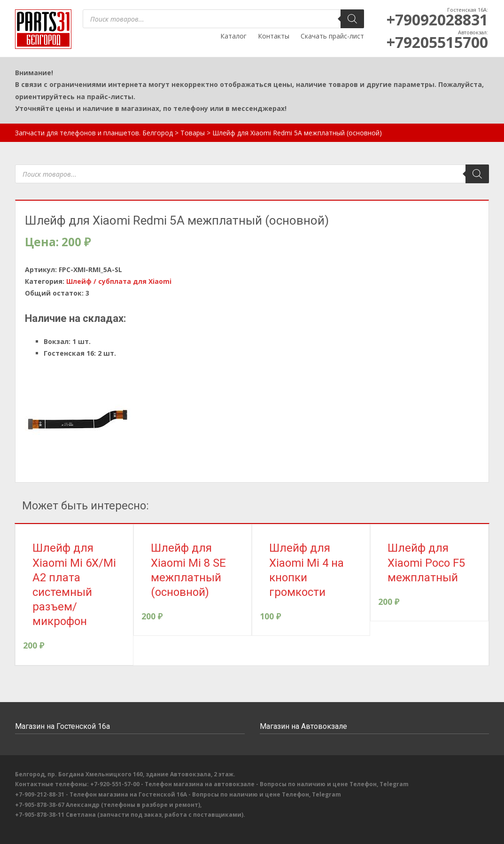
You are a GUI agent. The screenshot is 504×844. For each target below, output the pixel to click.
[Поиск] (352, 19)
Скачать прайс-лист (332, 36)
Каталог (233, 36)
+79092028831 (437, 20)
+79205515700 (437, 42)
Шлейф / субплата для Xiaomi (119, 281)
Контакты (274, 36)
